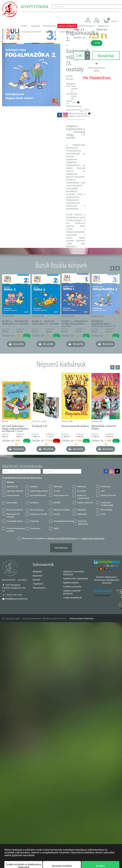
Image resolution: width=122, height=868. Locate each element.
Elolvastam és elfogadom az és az (63, 538)
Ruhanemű (82, 514)
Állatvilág (81, 486)
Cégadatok (38, 584)
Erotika (57, 491)
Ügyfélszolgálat (71, 583)
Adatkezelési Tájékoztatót (93, 538)
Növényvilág (106, 510)
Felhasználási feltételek (81, 619)
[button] (112, 20)
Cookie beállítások (72, 598)
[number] (79, 56)
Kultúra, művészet (85, 503)
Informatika (12, 503)
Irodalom (34, 503)
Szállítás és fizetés (31, 32)
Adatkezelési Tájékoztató (76, 578)
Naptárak (81, 510)
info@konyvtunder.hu (15, 599)
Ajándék (35, 26)
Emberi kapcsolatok (39, 491)
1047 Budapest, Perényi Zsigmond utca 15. (14, 588)
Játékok (57, 503)
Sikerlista (103, 26)
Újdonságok (49, 26)
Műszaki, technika (62, 510)
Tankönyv (35, 521)
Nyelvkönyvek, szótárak (13, 515)
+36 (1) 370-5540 (12, 595)
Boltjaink (37, 571)
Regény (57, 514)
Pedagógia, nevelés (39, 514)
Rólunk (36, 580)
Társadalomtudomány (63, 521)
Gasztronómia (13, 495)
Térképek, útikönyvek (83, 522)
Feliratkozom (61, 548)
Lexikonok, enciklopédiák (107, 504)
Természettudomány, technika (16, 530)
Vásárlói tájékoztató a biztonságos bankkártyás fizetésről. (107, 580)
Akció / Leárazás (67, 26)
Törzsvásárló (66, 32)
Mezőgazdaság (37, 510)
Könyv (24, 26)
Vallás (56, 528)
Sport (103, 514)
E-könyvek (105, 486)
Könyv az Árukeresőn (102, 595)
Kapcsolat (50, 32)
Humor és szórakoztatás (83, 497)
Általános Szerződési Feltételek (74, 573)
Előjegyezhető (87, 26)
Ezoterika (81, 491)
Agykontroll (12, 486)
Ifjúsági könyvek (108, 495)
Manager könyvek (15, 510)
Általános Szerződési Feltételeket (62, 538)
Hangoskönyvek (61, 495)
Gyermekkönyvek (38, 495)
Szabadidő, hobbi (14, 521)
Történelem (35, 528)
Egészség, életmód (15, 491)
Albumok (58, 486)
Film (103, 491)
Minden (10, 482)
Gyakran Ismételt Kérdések (72, 592)
